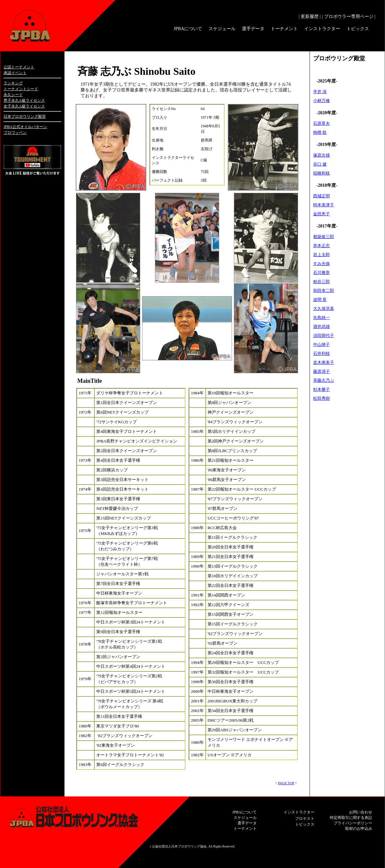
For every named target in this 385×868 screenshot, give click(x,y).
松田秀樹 (321, 398)
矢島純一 (321, 318)
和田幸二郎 (324, 291)
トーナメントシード (21, 89)
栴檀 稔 (320, 132)
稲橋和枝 (321, 173)
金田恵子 (321, 214)
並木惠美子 (324, 362)
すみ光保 (321, 264)
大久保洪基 (324, 309)
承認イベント (15, 73)
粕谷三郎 (321, 282)
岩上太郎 (321, 255)
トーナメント (284, 29)
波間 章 (320, 300)
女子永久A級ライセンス (24, 106)
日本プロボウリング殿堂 (25, 116)
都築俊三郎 (324, 237)
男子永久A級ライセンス (24, 100)
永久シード (13, 95)
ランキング (13, 83)
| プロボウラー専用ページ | (349, 17)
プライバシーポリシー (353, 823)
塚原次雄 (321, 155)
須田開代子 (324, 335)
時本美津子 (324, 205)
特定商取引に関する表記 (351, 818)
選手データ (253, 29)
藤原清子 (321, 371)
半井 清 (320, 92)
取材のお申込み (359, 829)
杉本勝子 (321, 389)
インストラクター (322, 29)
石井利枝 (321, 353)
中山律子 (321, 344)
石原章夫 (321, 123)
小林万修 (321, 101)
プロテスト (305, 819)
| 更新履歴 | (310, 17)
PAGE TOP (286, 783)
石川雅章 (321, 273)
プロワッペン (15, 133)
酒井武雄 (321, 327)
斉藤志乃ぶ (324, 380)
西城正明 (321, 196)
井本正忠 (321, 246)
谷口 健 (320, 164)
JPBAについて (188, 29)
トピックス (358, 29)
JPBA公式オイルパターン (25, 127)
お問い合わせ (361, 812)
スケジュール (222, 29)
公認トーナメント (19, 67)
